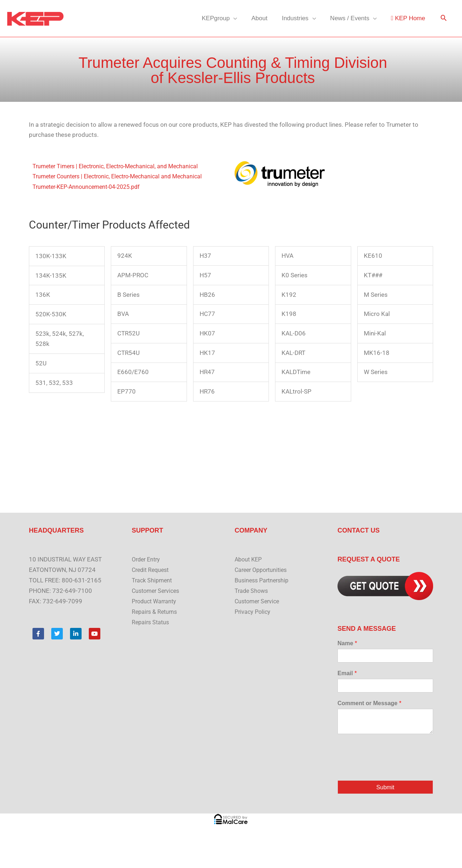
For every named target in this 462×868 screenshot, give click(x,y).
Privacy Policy (254, 612)
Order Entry (147, 559)
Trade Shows (252, 591)
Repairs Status (152, 622)
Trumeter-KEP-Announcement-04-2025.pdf (91, 187)
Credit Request (152, 570)
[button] (444, 19)
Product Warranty (156, 601)
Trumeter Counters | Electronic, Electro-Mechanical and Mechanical (123, 176)
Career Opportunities (263, 570)
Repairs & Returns (156, 612)
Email (347, 673)
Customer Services (158, 591)
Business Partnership (264, 580)
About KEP (249, 559)
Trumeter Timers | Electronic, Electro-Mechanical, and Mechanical (121, 166)
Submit (385, 787)
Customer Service (259, 601)
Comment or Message (369, 703)
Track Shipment (153, 580)
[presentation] (392, 768)
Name (347, 643)
